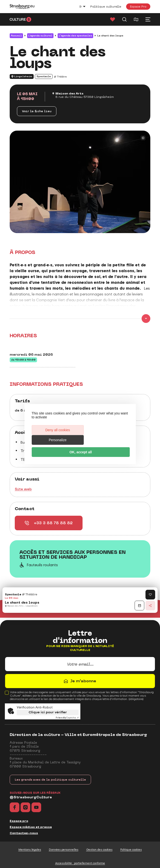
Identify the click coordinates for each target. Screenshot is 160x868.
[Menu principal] (148, 19)
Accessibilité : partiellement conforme (80, 863)
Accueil (16, 36)
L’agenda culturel (40, 36)
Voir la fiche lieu (37, 111)
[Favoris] (113, 19)
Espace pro (19, 821)
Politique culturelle (106, 7)
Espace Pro (138, 6)
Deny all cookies (55, 435)
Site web (23, 489)
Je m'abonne (83, 681)
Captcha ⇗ (67, 718)
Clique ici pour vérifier (48, 712)
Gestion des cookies (99, 850)
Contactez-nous (24, 833)
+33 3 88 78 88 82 (49, 523)
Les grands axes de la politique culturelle (50, 780)
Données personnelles (64, 850)
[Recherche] (124, 19)
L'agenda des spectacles (75, 36)
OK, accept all (80, 447)
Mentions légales (30, 850)
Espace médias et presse (31, 827)
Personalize (104, 435)
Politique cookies (131, 850)
